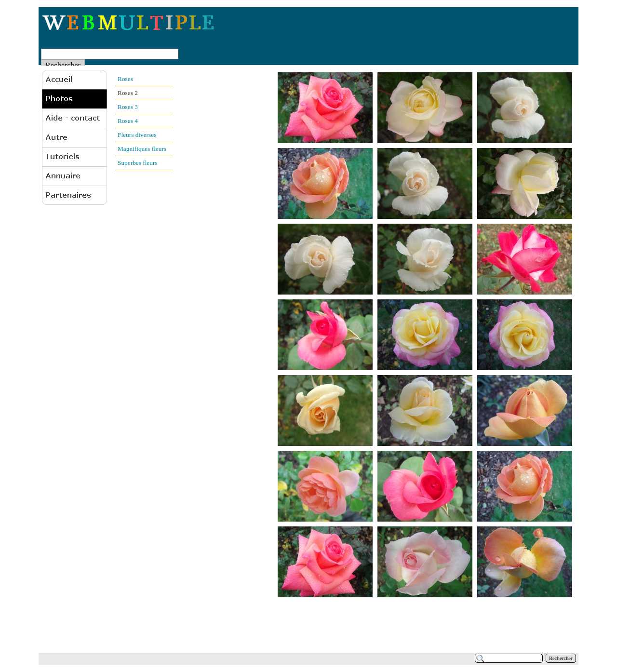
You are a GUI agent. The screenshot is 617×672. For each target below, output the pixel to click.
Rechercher (561, 658)
